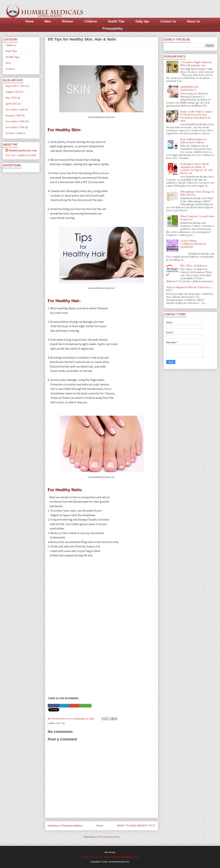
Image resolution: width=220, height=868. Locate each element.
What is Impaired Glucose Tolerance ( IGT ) (189, 289)
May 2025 (11, 98)
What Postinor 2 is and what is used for (197, 218)
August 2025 (13, 92)
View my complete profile (21, 155)
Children (91, 21)
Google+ (74, 706)
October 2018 (13, 133)
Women (67, 21)
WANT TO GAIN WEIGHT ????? (136, 826)
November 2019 (15, 110)
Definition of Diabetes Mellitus (65, 826)
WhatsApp (85, 706)
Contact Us (168, 21)
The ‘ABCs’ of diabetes (194, 266)
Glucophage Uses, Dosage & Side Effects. (197, 193)
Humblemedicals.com (23, 150)
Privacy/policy (113, 28)
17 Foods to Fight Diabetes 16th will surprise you (196, 64)
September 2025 (15, 86)
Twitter (64, 706)
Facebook (54, 706)
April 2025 (11, 104)
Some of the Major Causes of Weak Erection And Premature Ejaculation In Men (196, 116)
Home (29, 21)
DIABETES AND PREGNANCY (190, 88)
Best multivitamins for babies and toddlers (194, 141)
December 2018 (15, 121)
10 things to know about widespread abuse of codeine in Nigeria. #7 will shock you (196, 168)
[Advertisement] (102, 53)
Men (48, 21)
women (10, 69)
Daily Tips (60, 723)
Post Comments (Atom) (108, 837)
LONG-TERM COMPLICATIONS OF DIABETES (193, 244)
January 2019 (13, 115)
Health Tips (116, 21)
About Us (193, 21)
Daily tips (142, 21)
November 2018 (15, 127)
